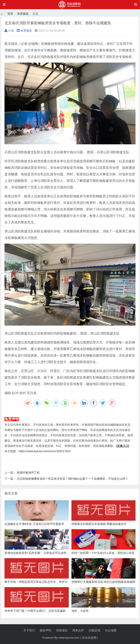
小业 (9, 31)
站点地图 (111, 630)
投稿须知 (62, 630)
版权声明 (46, 630)
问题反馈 (94, 630)
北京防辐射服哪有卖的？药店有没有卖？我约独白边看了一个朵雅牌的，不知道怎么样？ (72, 479)
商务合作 (78, 630)
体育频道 (23, 14)
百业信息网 (89, 638)
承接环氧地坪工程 (28, 473)
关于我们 (29, 630)
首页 (10, 14)
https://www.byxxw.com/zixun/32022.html (45, 451)
